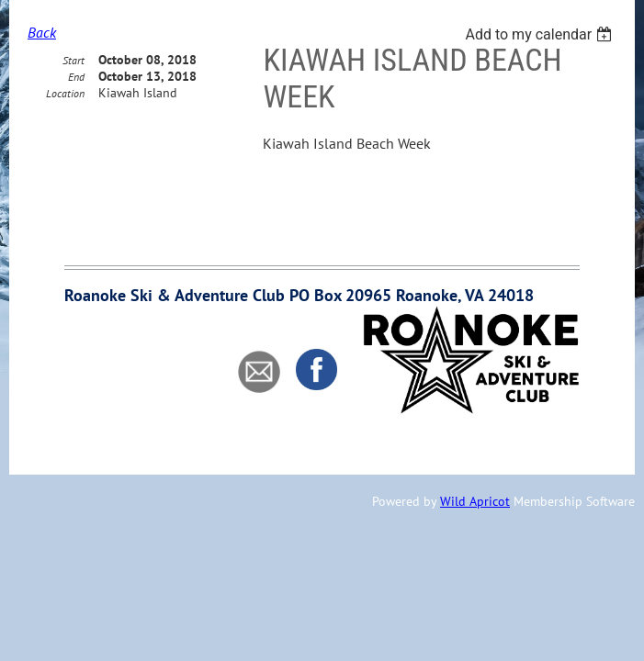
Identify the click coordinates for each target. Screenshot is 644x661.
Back (42, 32)
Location (65, 125)
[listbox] (541, 34)
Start (73, 92)
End (76, 109)
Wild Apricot (475, 501)
